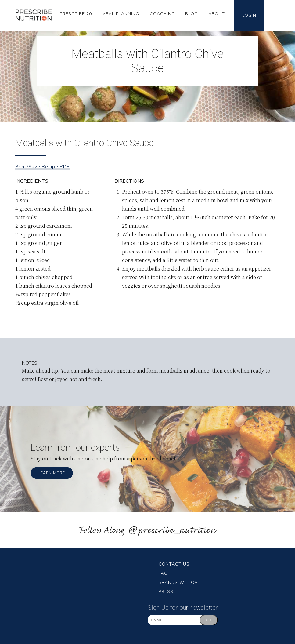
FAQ (163, 573)
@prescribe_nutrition (172, 531)
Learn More (52, 473)
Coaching (162, 14)
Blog (191, 14)
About (217, 14)
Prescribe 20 (76, 14)
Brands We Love (180, 582)
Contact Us (174, 564)
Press (166, 592)
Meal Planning (121, 14)
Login (249, 15)
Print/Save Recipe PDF (42, 167)
